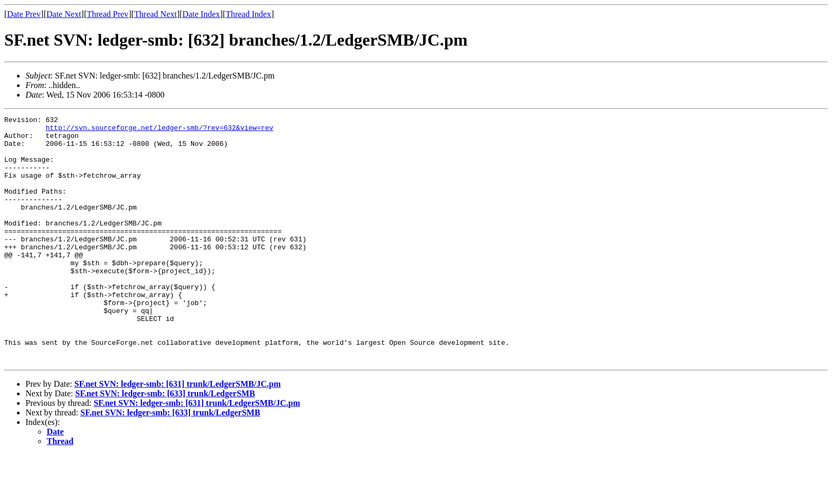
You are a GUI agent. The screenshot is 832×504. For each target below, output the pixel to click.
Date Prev (24, 14)
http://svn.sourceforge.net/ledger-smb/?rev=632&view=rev (159, 131)
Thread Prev (107, 14)
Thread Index (248, 14)
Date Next (64, 14)
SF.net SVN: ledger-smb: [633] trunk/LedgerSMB (165, 443)
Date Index (201, 14)
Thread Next (155, 14)
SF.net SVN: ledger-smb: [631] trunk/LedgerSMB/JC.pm (177, 433)
